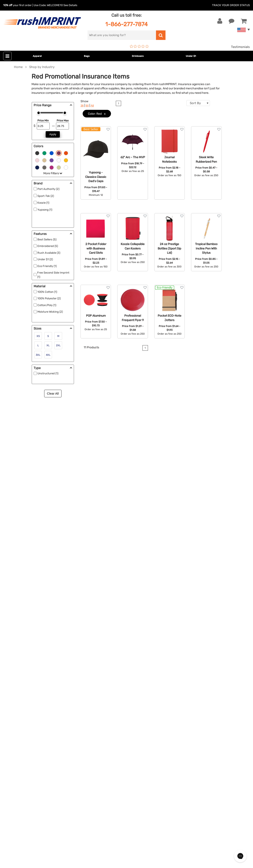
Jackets (94, 673)
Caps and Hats (99, 724)
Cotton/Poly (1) (47, 305)
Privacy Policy (181, 705)
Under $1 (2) (45, 259)
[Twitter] (16, 786)
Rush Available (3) (49, 253)
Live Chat (17, 673)
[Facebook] (10, 786)
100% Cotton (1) (47, 292)
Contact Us (17, 666)
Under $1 (191, 56)
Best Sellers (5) (47, 239)
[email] (35, 751)
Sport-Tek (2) (46, 196)
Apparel (37, 56)
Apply (53, 134)
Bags (87, 56)
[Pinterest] (29, 786)
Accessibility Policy (185, 711)
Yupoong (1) (45, 210)
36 (82, 106)
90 (87, 106)
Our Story (178, 673)
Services (177, 679)
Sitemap (177, 718)
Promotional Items (102, 711)
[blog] (22, 786)
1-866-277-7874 (126, 24)
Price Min (43, 121)
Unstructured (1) (48, 373)
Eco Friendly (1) (47, 266)
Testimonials (240, 47)
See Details (70, 5)
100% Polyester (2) (49, 298)
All (92, 106)
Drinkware (138, 56)
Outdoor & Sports (102, 698)
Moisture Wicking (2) (50, 312)
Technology (97, 692)
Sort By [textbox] (195, 103)
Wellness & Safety (102, 705)
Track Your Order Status (231, 5)
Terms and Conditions (187, 698)
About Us (178, 666)
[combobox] (198, 103)
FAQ (174, 685)
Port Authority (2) (48, 189)
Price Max (63, 121)
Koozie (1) (43, 203)
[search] (122, 35)
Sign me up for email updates (32, 759)
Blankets (95, 718)
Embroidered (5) (48, 246)
